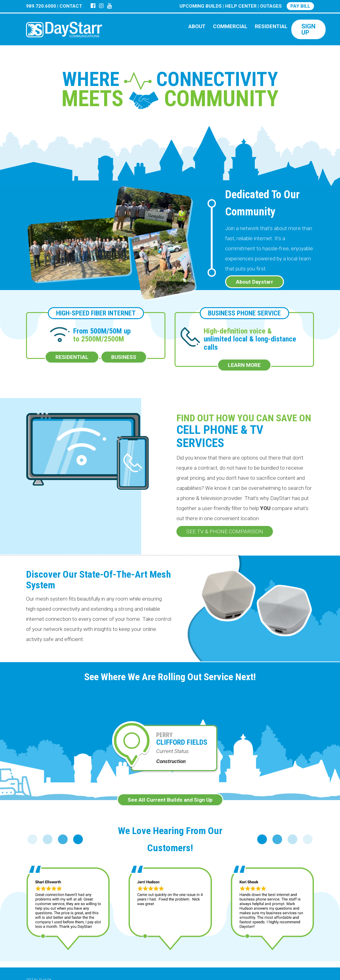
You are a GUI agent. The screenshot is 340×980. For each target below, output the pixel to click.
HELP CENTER (241, 6)
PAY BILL (300, 6)
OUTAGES (271, 6)
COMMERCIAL (230, 26)
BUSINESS (124, 357)
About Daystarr (255, 282)
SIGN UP (308, 29)
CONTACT (71, 6)
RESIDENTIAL (271, 26)
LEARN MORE (244, 365)
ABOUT (197, 26)
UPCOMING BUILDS (201, 6)
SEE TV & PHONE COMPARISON (225, 531)
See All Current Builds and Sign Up (170, 800)
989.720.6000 (41, 6)
